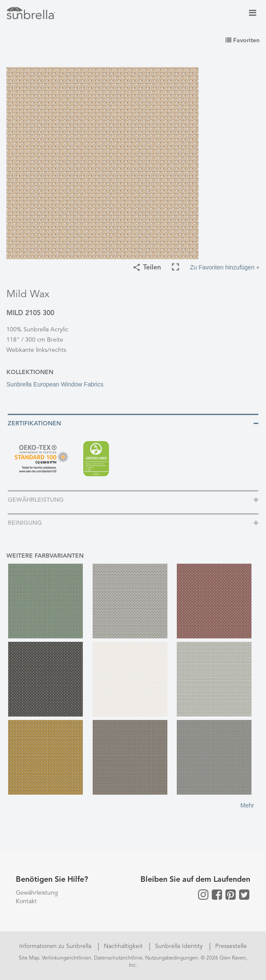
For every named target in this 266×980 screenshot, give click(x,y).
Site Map (29, 958)
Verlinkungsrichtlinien (67, 958)
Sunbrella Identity (180, 946)
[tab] (133, 423)
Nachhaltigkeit (124, 946)
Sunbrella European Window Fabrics (55, 384)
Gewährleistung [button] (36, 500)
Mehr (247, 805)
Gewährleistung (37, 893)
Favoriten (243, 41)
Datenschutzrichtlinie (118, 958)
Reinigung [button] (25, 523)
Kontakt (26, 901)
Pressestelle (231, 946)
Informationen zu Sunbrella (56, 946)
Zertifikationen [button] (34, 424)
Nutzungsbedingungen (172, 958)
